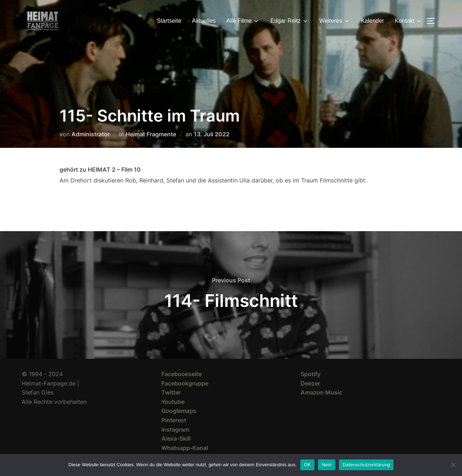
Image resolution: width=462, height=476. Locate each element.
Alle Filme (243, 21)
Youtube (173, 402)
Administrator (91, 134)
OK (307, 465)
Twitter (171, 392)
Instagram (175, 429)
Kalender (372, 21)
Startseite (169, 21)
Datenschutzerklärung (366, 465)
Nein (327, 465)
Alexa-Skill (176, 438)
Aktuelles (204, 21)
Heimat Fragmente (151, 134)
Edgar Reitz (289, 21)
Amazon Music (321, 392)
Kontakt (409, 21)
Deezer (310, 383)
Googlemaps (179, 411)
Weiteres (335, 21)
